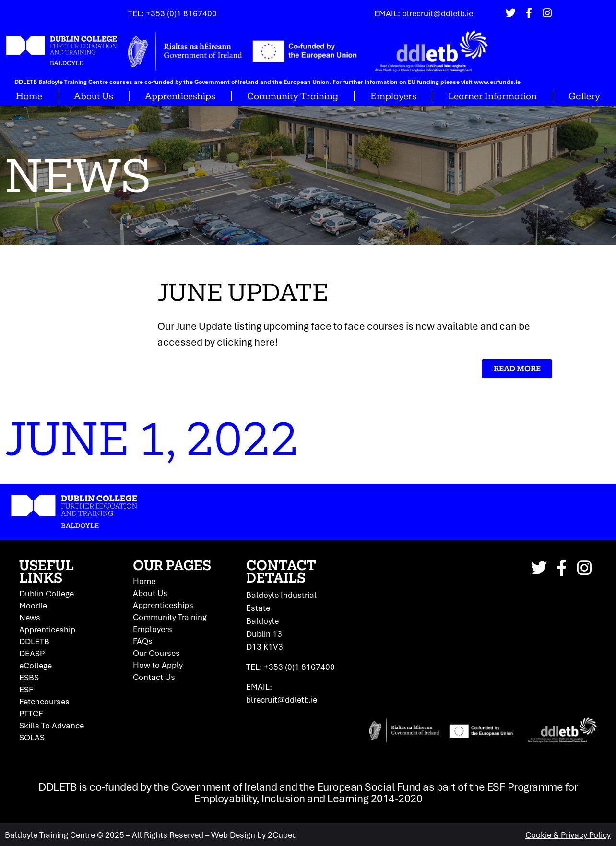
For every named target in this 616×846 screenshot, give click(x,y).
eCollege (36, 666)
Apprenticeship (47, 630)
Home (29, 96)
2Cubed (282, 835)
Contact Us (154, 677)
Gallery (584, 96)
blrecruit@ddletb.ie (438, 13)
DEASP (32, 654)
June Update (189, 292)
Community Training (293, 96)
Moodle (33, 606)
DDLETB (34, 642)
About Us (94, 96)
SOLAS (32, 738)
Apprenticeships (180, 96)
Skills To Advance (52, 726)
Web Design (233, 835)
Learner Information (492, 96)
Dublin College (47, 594)
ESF (26, 690)
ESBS (29, 678)
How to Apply (158, 665)
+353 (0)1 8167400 (181, 13)
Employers (393, 96)
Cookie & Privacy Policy (568, 835)
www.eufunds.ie (497, 82)
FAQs (143, 641)
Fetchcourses (44, 702)
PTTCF (31, 714)
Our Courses (156, 653)
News (30, 618)
